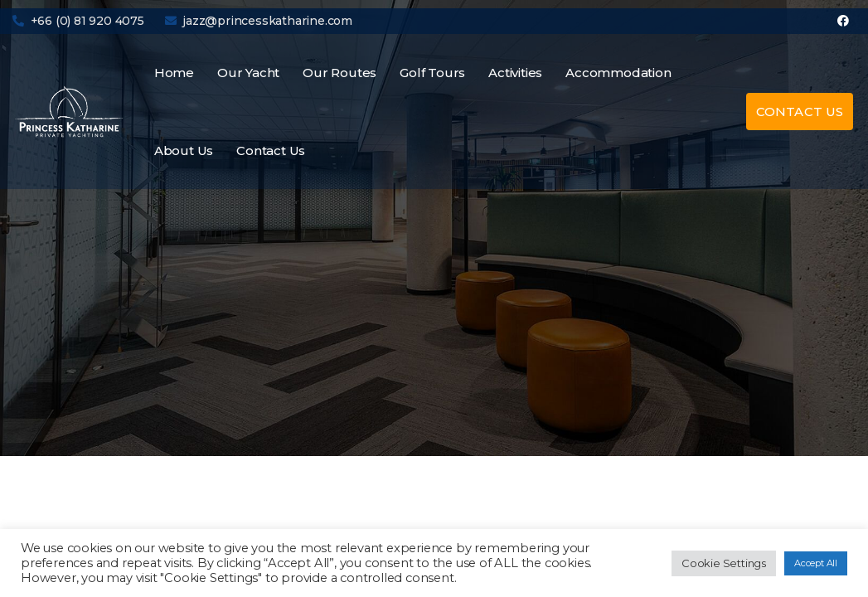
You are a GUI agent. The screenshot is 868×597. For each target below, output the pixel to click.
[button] (799, 112)
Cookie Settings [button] (724, 563)
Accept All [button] (816, 563)
